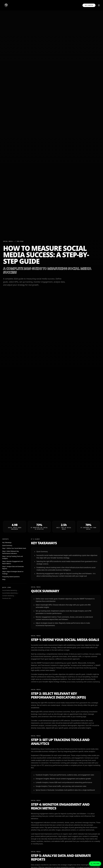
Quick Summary (7, 545)
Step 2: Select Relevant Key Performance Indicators (10, 552)
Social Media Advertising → (11, 593)
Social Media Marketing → (10, 590)
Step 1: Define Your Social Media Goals (14, 548)
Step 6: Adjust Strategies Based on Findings (13, 573)
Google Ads (35, 765)
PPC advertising (47, 765)
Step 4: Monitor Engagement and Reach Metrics (13, 562)
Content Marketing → (9, 596)
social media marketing (75, 682)
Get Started (89, 5)
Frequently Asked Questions (11, 577)
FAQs (4, 579)
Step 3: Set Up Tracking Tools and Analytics (13, 557)
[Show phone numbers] (95, 864)
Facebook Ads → (7, 598)
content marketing (93, 682)
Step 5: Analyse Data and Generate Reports (13, 568)
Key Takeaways (7, 542)
